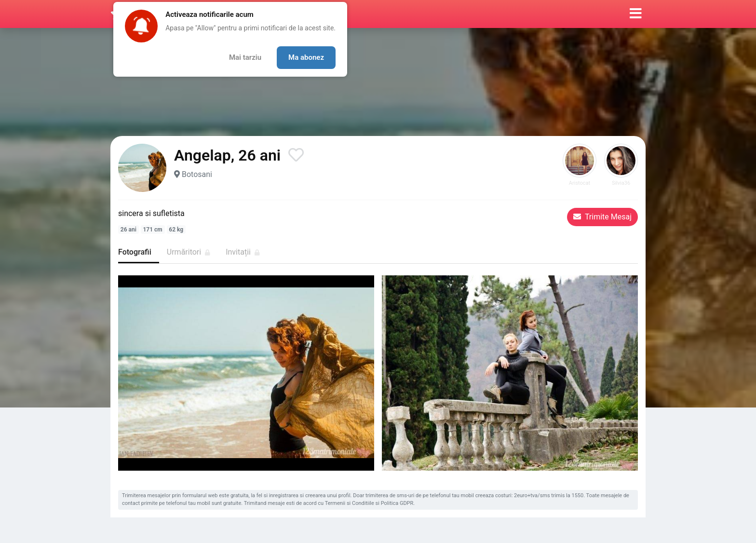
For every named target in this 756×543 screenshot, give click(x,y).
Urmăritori (189, 252)
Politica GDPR (397, 503)
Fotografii (135, 252)
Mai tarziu (245, 57)
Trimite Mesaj (602, 217)
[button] (636, 14)
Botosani (197, 174)
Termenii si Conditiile (350, 503)
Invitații (243, 252)
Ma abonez (306, 57)
